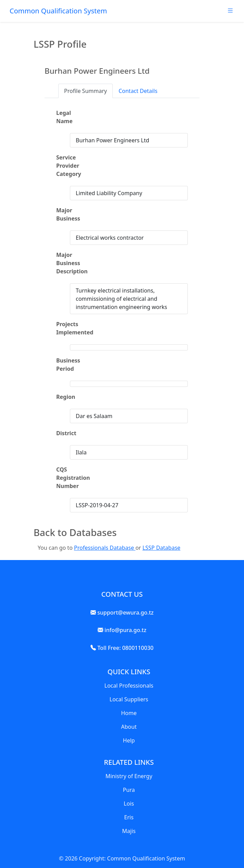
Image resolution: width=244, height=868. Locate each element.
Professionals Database (105, 548)
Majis (129, 831)
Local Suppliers (129, 699)
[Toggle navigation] (230, 12)
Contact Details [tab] (138, 91)
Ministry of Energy (129, 776)
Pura (129, 790)
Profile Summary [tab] (86, 91)
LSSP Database (162, 548)
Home (129, 713)
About (129, 727)
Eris (129, 817)
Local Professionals (129, 686)
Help (129, 740)
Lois (129, 804)
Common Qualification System (58, 11)
